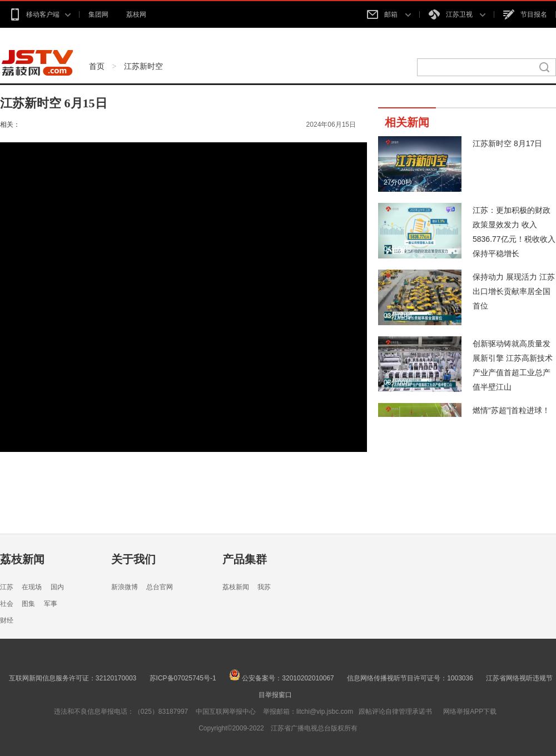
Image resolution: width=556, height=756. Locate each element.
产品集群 (245, 559)
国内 (57, 587)
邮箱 (389, 14)
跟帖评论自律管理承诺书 (395, 712)
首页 (97, 66)
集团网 (98, 14)
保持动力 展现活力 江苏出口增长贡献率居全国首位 (514, 291)
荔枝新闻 (22, 559)
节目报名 (525, 14)
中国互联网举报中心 (226, 712)
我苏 (264, 587)
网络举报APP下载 (470, 712)
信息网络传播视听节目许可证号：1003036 (410, 678)
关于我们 (133, 559)
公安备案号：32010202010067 (282, 678)
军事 (51, 604)
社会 (7, 604)
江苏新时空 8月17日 (507, 143)
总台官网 (160, 587)
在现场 (32, 587)
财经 (7, 620)
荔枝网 (136, 14)
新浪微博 (125, 587)
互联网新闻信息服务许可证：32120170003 (73, 678)
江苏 (7, 587)
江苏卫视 (457, 14)
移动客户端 (40, 14)
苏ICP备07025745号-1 (183, 678)
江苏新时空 (143, 66)
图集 (28, 604)
